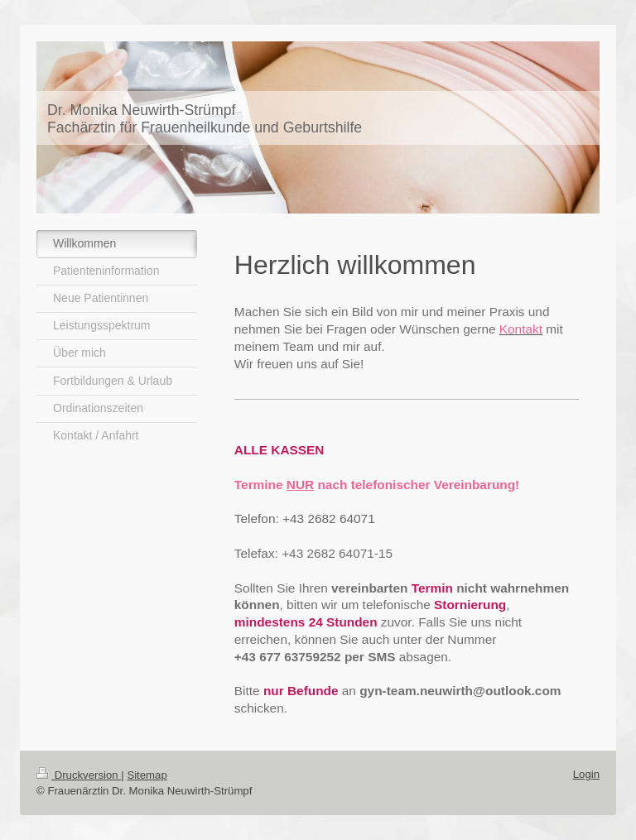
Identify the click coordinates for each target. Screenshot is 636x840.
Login (586, 774)
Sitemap (147, 775)
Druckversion (79, 775)
